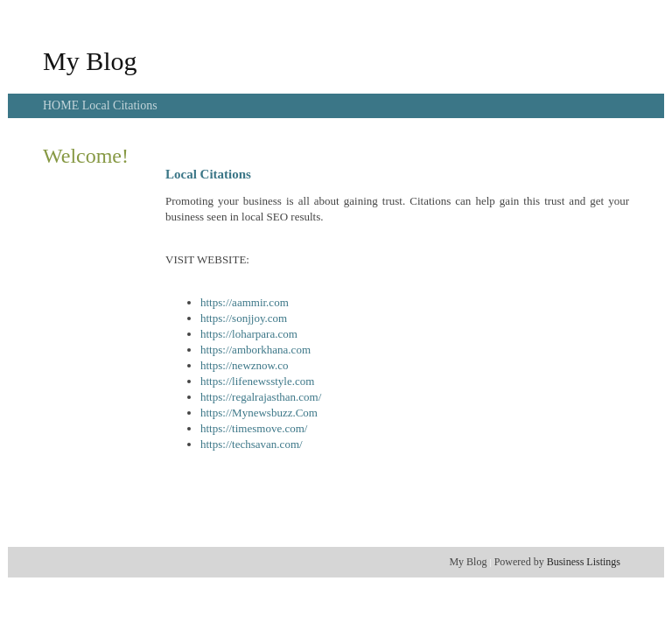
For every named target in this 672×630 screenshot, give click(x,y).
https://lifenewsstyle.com (257, 381)
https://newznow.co (245, 365)
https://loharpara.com (249, 334)
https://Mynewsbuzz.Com (259, 413)
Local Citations (120, 105)
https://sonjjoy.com (244, 318)
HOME (63, 105)
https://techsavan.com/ (252, 444)
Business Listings (584, 562)
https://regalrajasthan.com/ (261, 397)
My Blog (90, 61)
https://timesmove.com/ (254, 428)
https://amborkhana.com (255, 350)
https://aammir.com (245, 302)
